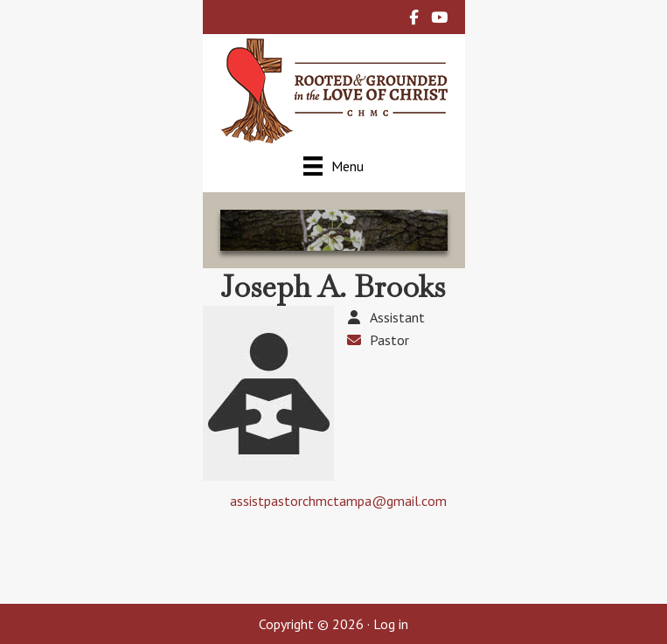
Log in (391, 624)
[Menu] (333, 166)
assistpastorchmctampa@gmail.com (338, 501)
